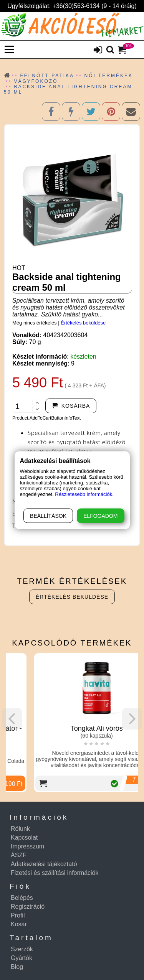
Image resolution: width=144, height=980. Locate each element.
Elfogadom (100, 516)
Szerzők (22, 949)
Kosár (19, 924)
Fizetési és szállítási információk (55, 873)
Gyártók (22, 958)
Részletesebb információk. (84, 494)
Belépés (22, 898)
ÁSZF (19, 855)
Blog (17, 967)
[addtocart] (71, 406)
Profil (18, 915)
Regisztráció (28, 907)
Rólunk (20, 829)
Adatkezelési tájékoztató (44, 864)
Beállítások (48, 516)
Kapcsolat (24, 838)
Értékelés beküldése (83, 323)
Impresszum (27, 846)
